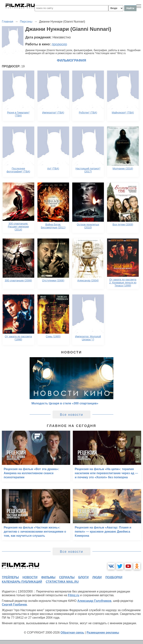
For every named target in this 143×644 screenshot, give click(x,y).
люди (97, 577)
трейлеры (10, 577)
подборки (114, 577)
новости (30, 577)
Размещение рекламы (103, 633)
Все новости (72, 415)
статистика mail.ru (62, 582)
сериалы (67, 577)
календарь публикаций (22, 582)
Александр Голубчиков (94, 601)
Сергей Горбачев (14, 605)
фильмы (48, 577)
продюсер (59, 44)
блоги (83, 577)
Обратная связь (72, 633)
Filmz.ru (74, 595)
